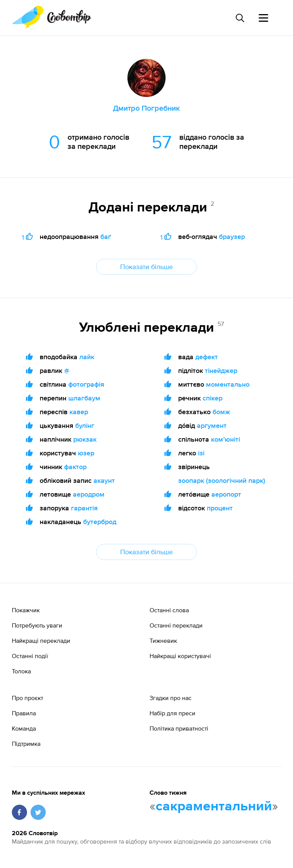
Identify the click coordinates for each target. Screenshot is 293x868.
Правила (24, 713)
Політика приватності (179, 728)
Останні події (30, 656)
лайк (87, 357)
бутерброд (100, 522)
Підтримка (26, 744)
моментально (228, 384)
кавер (79, 412)
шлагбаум (84, 398)
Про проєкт (27, 698)
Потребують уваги (37, 625)
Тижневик (163, 641)
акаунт (104, 480)
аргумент (212, 425)
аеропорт (226, 494)
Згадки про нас (171, 698)
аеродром (89, 494)
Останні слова (169, 610)
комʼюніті (225, 439)
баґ (106, 236)
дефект (207, 357)
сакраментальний (214, 807)
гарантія (84, 508)
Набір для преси (172, 713)
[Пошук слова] (240, 18)
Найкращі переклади (41, 641)
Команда (24, 728)
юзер (86, 453)
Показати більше (146, 267)
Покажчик (26, 610)
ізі (201, 453)
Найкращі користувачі (180, 656)
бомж (221, 412)
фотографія (86, 384)
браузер (232, 236)
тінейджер (221, 370)
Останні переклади (176, 625)
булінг (85, 425)
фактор (75, 467)
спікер (213, 398)
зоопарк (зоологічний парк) (222, 480)
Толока (21, 671)
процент (220, 508)
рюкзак (85, 439)
